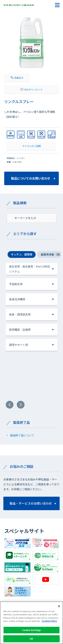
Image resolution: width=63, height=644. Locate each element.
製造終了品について (22, 435)
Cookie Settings (32, 632)
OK (31, 640)
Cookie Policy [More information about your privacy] (49, 623)
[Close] (59, 608)
